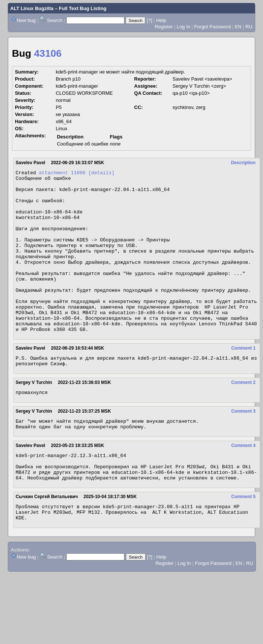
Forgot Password (212, 27)
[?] (149, 20)
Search (55, 20)
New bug (26, 20)
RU (249, 27)
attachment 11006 (62, 173)
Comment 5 (243, 540)
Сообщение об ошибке (83, 144)
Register (164, 27)
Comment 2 (243, 417)
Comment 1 (243, 381)
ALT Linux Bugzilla (32, 8)
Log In (183, 27)
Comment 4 (243, 484)
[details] (101, 173)
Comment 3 (243, 447)
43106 (48, 53)
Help (161, 20)
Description (243, 163)
